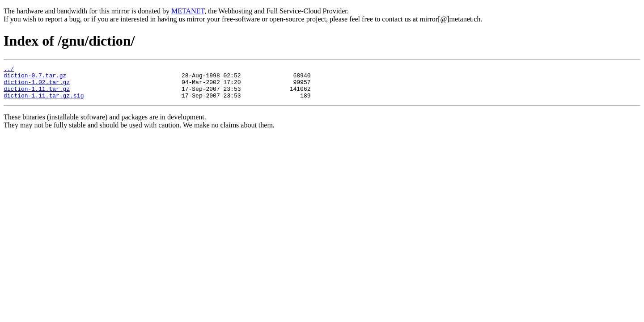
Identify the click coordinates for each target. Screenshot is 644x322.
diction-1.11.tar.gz (37, 94)
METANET (188, 11)
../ (9, 70)
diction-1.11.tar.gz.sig (44, 102)
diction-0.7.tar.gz (35, 78)
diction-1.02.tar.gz (37, 86)
